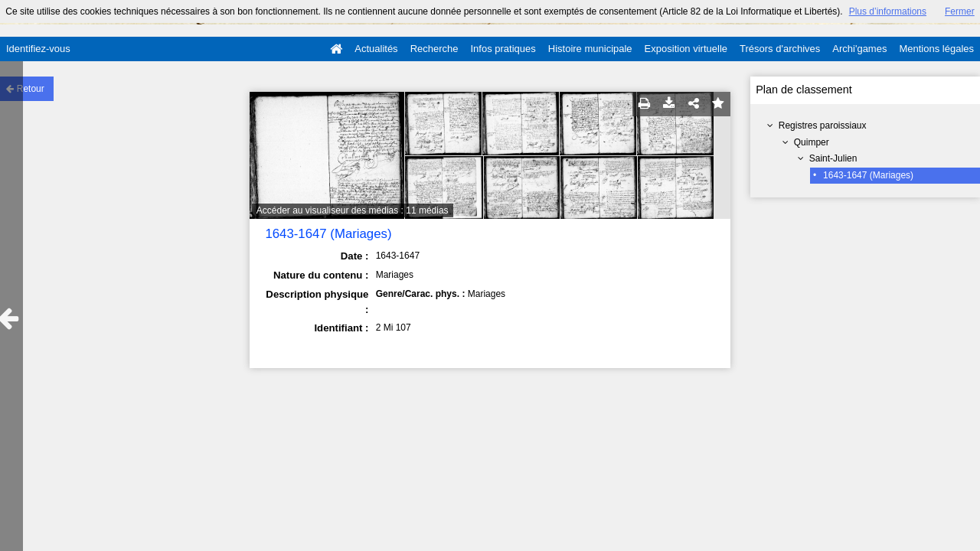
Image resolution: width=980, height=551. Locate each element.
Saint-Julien (833, 158)
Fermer (960, 11)
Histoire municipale (590, 49)
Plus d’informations (888, 11)
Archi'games (859, 49)
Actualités (376, 49)
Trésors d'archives (780, 49)
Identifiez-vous (38, 49)
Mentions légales (936, 49)
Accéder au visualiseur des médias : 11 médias (353, 210)
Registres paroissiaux (823, 126)
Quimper (812, 142)
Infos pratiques (503, 49)
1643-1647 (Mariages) (868, 175)
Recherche (434, 49)
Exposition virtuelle (686, 49)
